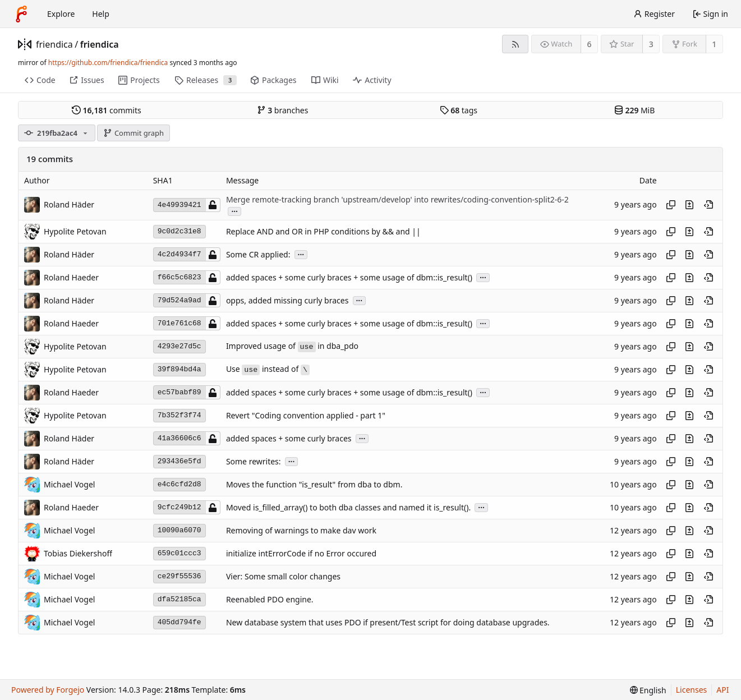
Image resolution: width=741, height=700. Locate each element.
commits (107, 110)
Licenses (692, 690)
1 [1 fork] (714, 44)
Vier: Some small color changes (283, 576)
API (722, 690)
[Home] (21, 14)
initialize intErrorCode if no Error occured (301, 553)
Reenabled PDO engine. (270, 599)
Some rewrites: (254, 461)
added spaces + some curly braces (289, 438)
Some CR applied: (258, 254)
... (234, 211)
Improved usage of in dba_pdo (292, 346)
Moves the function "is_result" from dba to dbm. (314, 484)
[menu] (648, 690)
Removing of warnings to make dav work (301, 530)
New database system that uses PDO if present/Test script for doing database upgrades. (388, 622)
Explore (61, 14)
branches (283, 110)
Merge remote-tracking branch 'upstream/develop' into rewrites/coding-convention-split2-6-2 (397, 199)
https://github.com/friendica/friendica (108, 63)
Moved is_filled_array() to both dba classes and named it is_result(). (348, 507)
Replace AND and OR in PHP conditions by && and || (323, 231)
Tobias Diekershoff (78, 553)
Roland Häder (69, 204)
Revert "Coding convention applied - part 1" (306, 415)
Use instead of (268, 369)
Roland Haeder (71, 277)
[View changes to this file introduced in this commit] (689, 205)
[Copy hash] (671, 205)
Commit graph (134, 133)
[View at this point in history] (708, 205)
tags (459, 110)
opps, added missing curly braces (287, 300)
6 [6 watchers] (590, 44)
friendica (54, 44)
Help (101, 14)
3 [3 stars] (651, 44)
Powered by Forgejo (48, 690)
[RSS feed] (515, 44)
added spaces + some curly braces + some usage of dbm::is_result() (349, 277)
